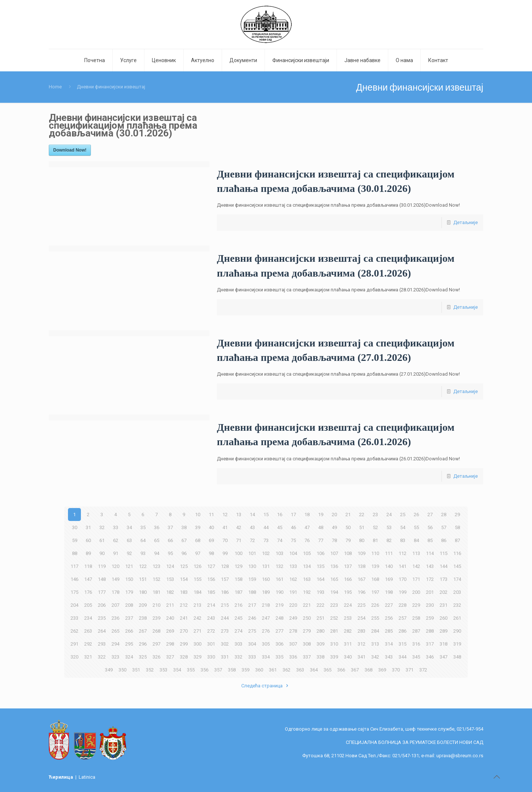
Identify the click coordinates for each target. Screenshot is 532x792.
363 (300, 670)
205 (88, 605)
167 (362, 579)
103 (279, 553)
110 (375, 553)
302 (225, 644)
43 (252, 527)
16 (280, 515)
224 (348, 605)
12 (225, 515)
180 (143, 592)
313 (375, 644)
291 (74, 644)
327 (170, 657)
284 (375, 631)
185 (211, 592)
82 (389, 540)
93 (143, 553)
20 (334, 515)
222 (320, 605)
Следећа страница (266, 686)
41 (225, 527)
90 (102, 553)
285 (389, 631)
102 (266, 553)
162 (293, 579)
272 (211, 631)
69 (211, 540)
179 (129, 592)
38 (184, 527)
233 (74, 618)
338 (320, 657)
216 (238, 605)
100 (238, 553)
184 (197, 592)
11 (211, 515)
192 (307, 592)
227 (389, 605)
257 (403, 618)
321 (88, 657)
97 (198, 553)
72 (252, 540)
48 (321, 527)
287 (416, 631)
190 (279, 592)
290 (457, 631)
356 (204, 670)
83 (403, 540)
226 (375, 605)
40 (211, 527)
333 (252, 657)
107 (334, 553)
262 (74, 631)
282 (348, 631)
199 (403, 592)
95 (170, 553)
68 (198, 540)
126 (197, 566)
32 (102, 527)
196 (362, 592)
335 (279, 657)
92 (129, 553)
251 (320, 618)
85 (430, 540)
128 (225, 566)
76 (307, 540)
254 (362, 618)
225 (362, 605)
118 (88, 566)
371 (410, 670)
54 (403, 527)
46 (293, 527)
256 (389, 618)
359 (245, 670)
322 (102, 657)
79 (348, 540)
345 (416, 657)
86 (444, 540)
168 (375, 579)
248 (279, 618)
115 (444, 553)
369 (382, 670)
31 (88, 527)
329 (197, 657)
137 (348, 566)
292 (88, 644)
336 (293, 657)
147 (88, 579)
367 (355, 670)
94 (157, 553)
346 (430, 657)
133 (293, 566)
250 (307, 618)
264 (102, 631)
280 (320, 631)
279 (307, 631)
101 (252, 553)
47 (307, 527)
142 (416, 566)
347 (444, 657)
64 (143, 540)
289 (444, 631)
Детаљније (465, 222)
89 (88, 553)
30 (75, 527)
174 (457, 579)
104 (293, 553)
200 (416, 592)
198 (389, 592)
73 (266, 540)
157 (225, 579)
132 (279, 566)
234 (88, 618)
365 (328, 670)
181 (156, 592)
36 (157, 527)
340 (348, 657)
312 (362, 644)
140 (389, 566)
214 (211, 605)
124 (170, 566)
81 (375, 540)
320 (74, 657)
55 (416, 527)
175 (74, 592)
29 (457, 515)
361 (273, 670)
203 (457, 592)
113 (416, 553)
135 (320, 566)
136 (334, 566)
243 (211, 618)
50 (348, 527)
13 (239, 515)
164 (320, 579)
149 (115, 579)
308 (307, 644)
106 (320, 553)
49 (334, 527)
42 (239, 527)
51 (362, 527)
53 (389, 527)
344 (403, 657)
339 (334, 657)
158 (238, 579)
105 (307, 553)
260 (444, 618)
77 (321, 540)
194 (334, 592)
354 (177, 670)
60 (88, 540)
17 (293, 515)
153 (170, 579)
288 (430, 631)
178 (115, 592)
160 (266, 579)
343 (389, 657)
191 (293, 592)
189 (266, 592)
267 (143, 631)
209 (143, 605)
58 (457, 527)
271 (197, 631)
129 (238, 566)
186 (225, 592)
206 (102, 605)
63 (129, 540)
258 (416, 618)
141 (403, 566)
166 (348, 579)
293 (102, 644)
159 (252, 579)
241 (184, 618)
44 (266, 527)
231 (444, 605)
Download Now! (70, 150)
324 (129, 657)
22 (362, 515)
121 (129, 566)
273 (225, 631)
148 (102, 579)
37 (170, 527)
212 (184, 605)
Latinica (87, 777)
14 (252, 515)
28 (444, 515)
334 (266, 657)
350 (122, 670)
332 (238, 657)
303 (238, 644)
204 (74, 605)
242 (197, 618)
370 (396, 670)
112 (403, 553)
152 (156, 579)
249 (293, 618)
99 (225, 553)
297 (156, 644)
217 (252, 605)
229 (416, 605)
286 (403, 631)
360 (259, 670)
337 (307, 657)
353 (163, 670)
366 (341, 670)
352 (150, 670)
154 (184, 579)
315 (403, 644)
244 (225, 618)
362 (287, 670)
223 (334, 605)
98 (211, 553)
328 (184, 657)
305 (266, 644)
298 (170, 644)
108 (348, 553)
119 (102, 566)
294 (115, 644)
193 (320, 592)
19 (321, 515)
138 (362, 566)
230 (430, 605)
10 (198, 515)
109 (362, 553)
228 (403, 605)
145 (457, 566)
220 (293, 605)
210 (156, 605)
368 (369, 670)
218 (266, 605)
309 (320, 644)
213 (197, 605)
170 (403, 579)
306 (279, 644)
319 (457, 644)
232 (457, 605)
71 (239, 540)
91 (116, 553)
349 (109, 670)
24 (389, 515)
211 (170, 605)
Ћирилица (62, 777)
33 (116, 527)
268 (156, 631)
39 (198, 527)
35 (143, 527)
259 (430, 618)
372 (423, 670)
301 (211, 644)
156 (211, 579)
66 (170, 540)
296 (143, 644)
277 (279, 631)
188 (252, 592)
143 (430, 566)
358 (232, 670)
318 (444, 644)
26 (416, 515)
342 (375, 657)
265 (115, 631)
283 (362, 631)
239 (156, 618)
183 (184, 592)
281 (334, 631)
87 (457, 540)
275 (252, 631)
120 (115, 566)
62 (116, 540)
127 (211, 566)
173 (444, 579)
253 (348, 618)
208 (129, 605)
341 (362, 657)
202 (444, 592)
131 (266, 566)
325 (143, 657)
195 (348, 592)
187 (238, 592)
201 (430, 592)
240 (170, 618)
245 (238, 618)
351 (136, 670)
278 (293, 631)
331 (225, 657)
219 (279, 605)
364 (314, 670)
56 (430, 527)
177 (102, 592)
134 (307, 566)
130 (252, 566)
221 (307, 605)
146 (74, 579)
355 (191, 670)
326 (156, 657)
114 (430, 553)
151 (143, 579)
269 (170, 631)
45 (280, 527)
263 (88, 631)
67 (184, 540)
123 (156, 566)
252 (334, 618)
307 (293, 644)
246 (252, 618)
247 (266, 618)
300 (197, 644)
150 (129, 579)
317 (430, 644)
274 (238, 631)
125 (184, 566)
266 (129, 631)
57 (444, 527)
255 (375, 618)
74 (280, 540)
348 (457, 657)
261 (457, 618)
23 (375, 515)
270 (184, 631)
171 (416, 579)
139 (375, 566)
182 (170, 592)
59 (75, 540)
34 (129, 527)
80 (362, 540)
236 (115, 618)
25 (403, 515)
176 (88, 592)
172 (430, 579)
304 (252, 644)
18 (307, 515)
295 (129, 644)
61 (102, 540)
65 (157, 540)
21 (348, 515)
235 (102, 618)
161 (279, 579)
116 (457, 553)
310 (334, 644)
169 (389, 579)
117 (74, 566)
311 (348, 644)
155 (197, 579)
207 (115, 605)
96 (184, 553)
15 (266, 515)
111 (389, 553)
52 (375, 527)
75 (293, 540)
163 (307, 579)
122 (143, 566)
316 (416, 644)
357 (218, 670)
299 (184, 644)
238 (143, 618)
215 (225, 605)
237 (129, 618)
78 (334, 540)
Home (55, 87)
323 (115, 657)
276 (266, 631)
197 (375, 592)
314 (389, 644)
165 (334, 579)
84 (416, 540)
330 (211, 657)
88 (75, 553)
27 (430, 515)
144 (444, 566)
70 (225, 540)
